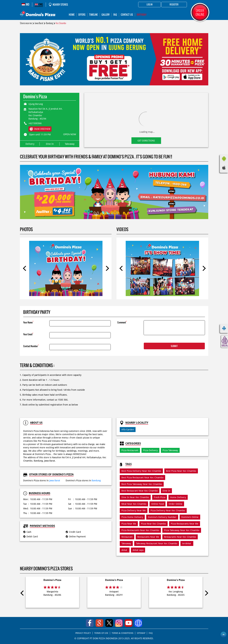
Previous (25, 268)
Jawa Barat (39, 23)
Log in (150, 5)
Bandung (49, 23)
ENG (39, 4)
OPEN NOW (70, 134)
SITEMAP (141, 633)
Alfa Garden (128, 430)
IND (25, 4)
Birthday (142, 15)
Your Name (28, 322)
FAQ (151, 633)
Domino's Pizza (52, 580)
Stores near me (26, 23)
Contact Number (31, 346)
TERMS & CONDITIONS (123, 633)
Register (174, 5)
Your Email (28, 334)
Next (107, 268)
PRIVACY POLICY (83, 633)
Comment (122, 322)
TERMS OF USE (101, 633)
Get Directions (146, 141)
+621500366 (35, 123)
